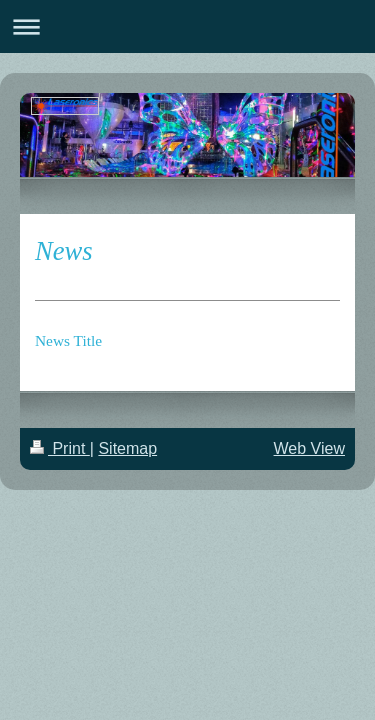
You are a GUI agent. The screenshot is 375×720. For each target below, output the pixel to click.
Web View (309, 448)
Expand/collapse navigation (187, 26)
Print (60, 448)
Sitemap (127, 448)
